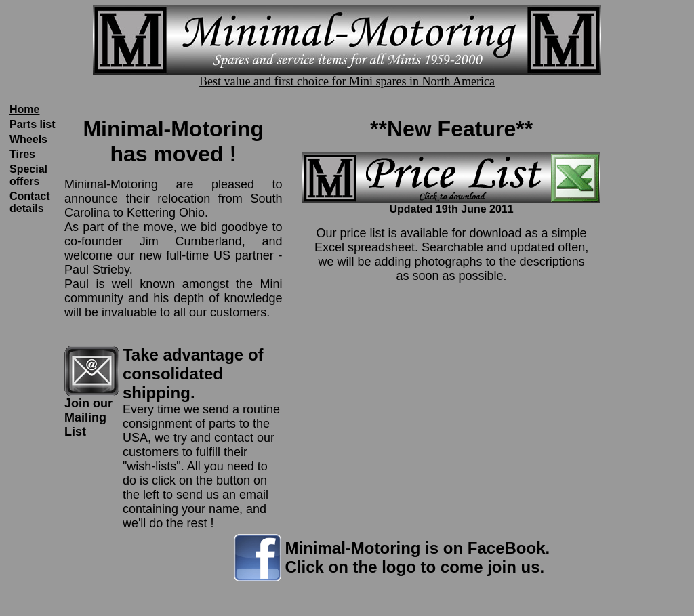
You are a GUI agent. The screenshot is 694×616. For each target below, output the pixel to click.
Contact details (30, 202)
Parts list (33, 124)
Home (24, 109)
